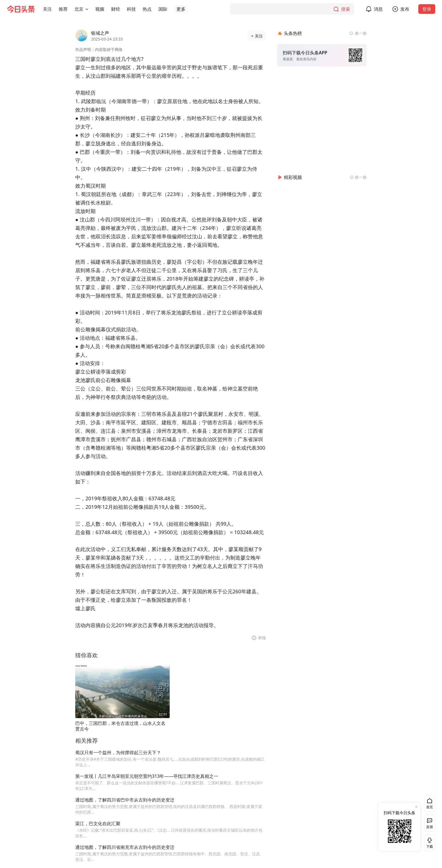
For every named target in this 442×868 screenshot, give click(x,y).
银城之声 (100, 33)
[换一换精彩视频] (358, 177)
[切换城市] (87, 9)
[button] (47, 9)
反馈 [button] (430, 827)
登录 (427, 9)
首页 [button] (430, 807)
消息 (378, 9)
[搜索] (292, 9)
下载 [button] (428, 843)
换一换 (361, 33)
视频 (100, 9)
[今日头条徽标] (21, 9)
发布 (405, 9)
